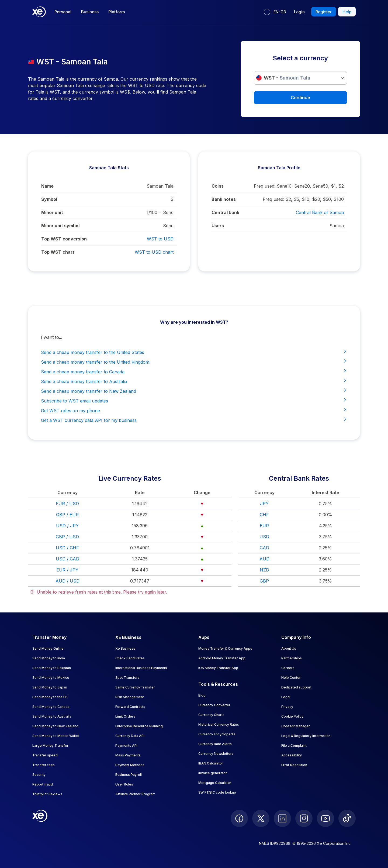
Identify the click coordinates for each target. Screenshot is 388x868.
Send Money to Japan (50, 687)
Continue (300, 98)
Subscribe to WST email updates (194, 401)
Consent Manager (296, 726)
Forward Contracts (130, 707)
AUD (264, 559)
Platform (117, 12)
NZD (264, 570)
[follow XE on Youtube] (325, 818)
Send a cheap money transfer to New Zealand (194, 391)
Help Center (291, 678)
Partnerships (292, 658)
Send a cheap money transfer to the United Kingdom (194, 362)
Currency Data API (130, 736)
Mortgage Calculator (215, 783)
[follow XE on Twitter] (261, 818)
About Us (289, 648)
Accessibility (292, 755)
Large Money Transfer (50, 745)
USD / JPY (67, 526)
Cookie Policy (292, 716)
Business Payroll (129, 775)
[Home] (39, 12)
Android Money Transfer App (222, 658)
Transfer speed (45, 755)
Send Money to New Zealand (55, 726)
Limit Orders (125, 716)
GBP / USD (67, 537)
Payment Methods (130, 765)
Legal (286, 697)
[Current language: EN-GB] (275, 12)
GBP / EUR (67, 515)
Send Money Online (48, 648)
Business (90, 12)
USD (264, 537)
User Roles (124, 784)
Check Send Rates (130, 658)
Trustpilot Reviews (47, 794)
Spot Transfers (127, 678)
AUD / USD (67, 581)
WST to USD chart (154, 252)
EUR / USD (67, 504)
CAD (264, 548)
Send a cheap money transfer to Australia (194, 381)
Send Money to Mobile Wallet (56, 736)
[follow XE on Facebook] (239, 818)
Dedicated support (296, 687)
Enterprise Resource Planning (139, 726)
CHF (264, 515)
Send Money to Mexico (51, 678)
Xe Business (125, 648)
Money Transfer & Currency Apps (225, 648)
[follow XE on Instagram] (304, 818)
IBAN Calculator (211, 763)
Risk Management (130, 697)
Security (39, 775)
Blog (202, 695)
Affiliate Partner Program (135, 794)
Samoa (337, 226)
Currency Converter (214, 705)
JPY (264, 504)
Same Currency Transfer (135, 687)
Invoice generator (213, 773)
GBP (264, 581)
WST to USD (160, 239)
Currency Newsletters (216, 754)
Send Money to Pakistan (52, 668)
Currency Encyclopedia (217, 734)
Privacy (287, 707)
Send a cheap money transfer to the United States (194, 352)
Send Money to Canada (51, 707)
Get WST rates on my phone (194, 410)
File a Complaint (294, 745)
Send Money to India (49, 658)
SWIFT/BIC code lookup (217, 792)
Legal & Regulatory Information (306, 736)
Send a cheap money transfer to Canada (194, 371)
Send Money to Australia (52, 716)
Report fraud (43, 784)
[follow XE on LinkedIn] (282, 818)
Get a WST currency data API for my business (194, 420)
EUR (264, 526)
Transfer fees (44, 765)
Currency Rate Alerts (215, 744)
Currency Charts (211, 715)
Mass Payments (128, 755)
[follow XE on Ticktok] (347, 818)
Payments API (126, 745)
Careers (288, 668)
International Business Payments (141, 668)
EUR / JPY (67, 570)
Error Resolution (294, 765)
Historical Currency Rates (219, 724)
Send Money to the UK (50, 697)
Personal (63, 12)
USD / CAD (67, 559)
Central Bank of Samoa (320, 212)
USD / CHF (67, 548)
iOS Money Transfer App (218, 668)
